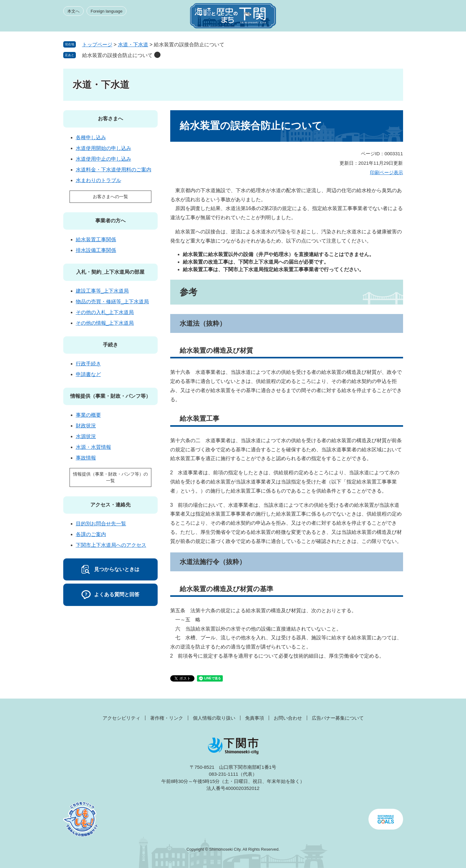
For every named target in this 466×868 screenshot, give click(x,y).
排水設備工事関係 (96, 250)
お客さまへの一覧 (110, 197)
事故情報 (86, 458)
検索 (369, 18)
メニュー (392, 18)
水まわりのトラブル (98, 180)
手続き (110, 345)
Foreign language (107, 11)
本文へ (73, 11)
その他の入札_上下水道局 (105, 312)
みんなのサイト (346, 18)
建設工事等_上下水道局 (102, 291)
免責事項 (255, 718)
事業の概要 (88, 415)
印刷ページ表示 (387, 172)
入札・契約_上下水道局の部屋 (110, 272)
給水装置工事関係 (96, 240)
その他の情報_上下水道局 (105, 323)
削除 (157, 55)
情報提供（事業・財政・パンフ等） (110, 396)
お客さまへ (110, 119)
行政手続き (88, 364)
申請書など (88, 374)
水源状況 (86, 436)
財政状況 (86, 426)
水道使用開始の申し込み (104, 148)
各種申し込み (91, 137)
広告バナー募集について (338, 718)
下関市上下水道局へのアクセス (111, 545)
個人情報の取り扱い (214, 718)
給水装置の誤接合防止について (117, 55)
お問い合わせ (288, 718)
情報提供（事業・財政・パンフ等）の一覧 (110, 477)
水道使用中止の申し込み (104, 159)
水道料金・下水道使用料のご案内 (114, 170)
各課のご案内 (91, 534)
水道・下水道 (133, 45)
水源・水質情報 (93, 447)
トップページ (97, 45)
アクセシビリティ (121, 718)
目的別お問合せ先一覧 (101, 524)
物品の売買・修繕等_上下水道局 (112, 302)
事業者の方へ (110, 221)
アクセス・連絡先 (110, 505)
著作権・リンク (167, 718)
